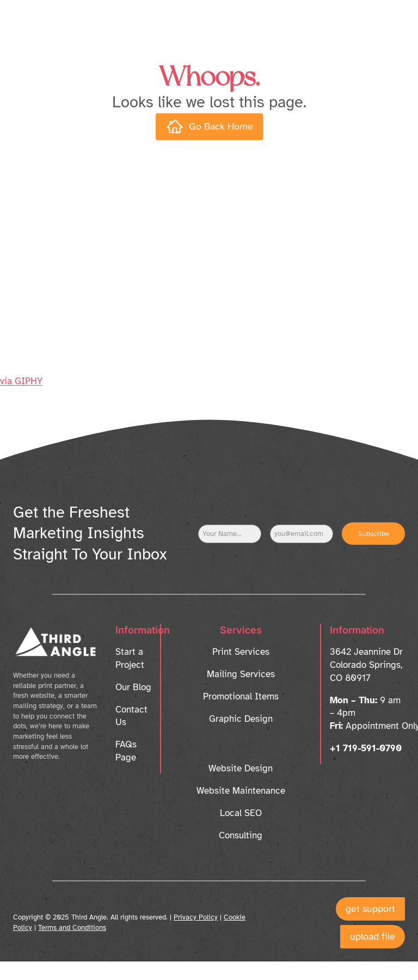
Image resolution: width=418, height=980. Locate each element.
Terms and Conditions (72, 927)
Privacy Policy (196, 917)
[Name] (230, 534)
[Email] (302, 534)
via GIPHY (21, 381)
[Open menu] (387, 19)
